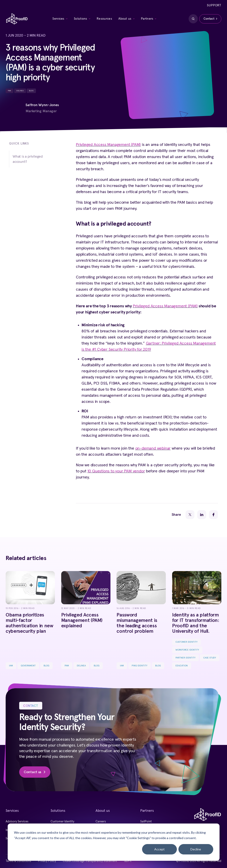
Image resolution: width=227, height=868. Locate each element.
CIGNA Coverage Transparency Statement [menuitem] (90, 861)
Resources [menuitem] (104, 19)
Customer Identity (186, 642)
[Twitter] (190, 515)
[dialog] (114, 842)
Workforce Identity (187, 650)
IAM (11, 666)
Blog (31, 91)
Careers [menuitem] (101, 822)
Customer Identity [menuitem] (62, 822)
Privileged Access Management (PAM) (108, 145)
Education (182, 666)
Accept (159, 849)
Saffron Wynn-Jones (42, 105)
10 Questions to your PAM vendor (116, 471)
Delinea (20, 91)
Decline (196, 849)
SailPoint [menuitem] (146, 822)
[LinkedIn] (202, 515)
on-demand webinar (153, 448)
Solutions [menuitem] (81, 19)
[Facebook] (213, 515)
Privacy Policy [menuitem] (47, 861)
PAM (9, 91)
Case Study (210, 658)
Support (214, 5)
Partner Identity (185, 658)
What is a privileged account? (28, 159)
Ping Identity (139, 666)
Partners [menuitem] (147, 19)
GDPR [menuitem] (128, 861)
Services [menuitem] (58, 19)
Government (28, 666)
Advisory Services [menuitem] (17, 822)
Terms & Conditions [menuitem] (18, 861)
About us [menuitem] (125, 19)
